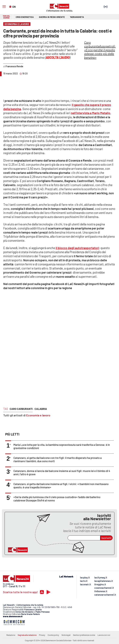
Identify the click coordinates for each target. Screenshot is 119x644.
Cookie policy (53, 635)
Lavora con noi (104, 635)
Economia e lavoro (38, 415)
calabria (41, 409)
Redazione (11, 635)
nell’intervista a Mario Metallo (91, 113)
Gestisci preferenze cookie (84, 635)
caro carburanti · (22, 409)
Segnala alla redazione (27, 635)
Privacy (42, 635)
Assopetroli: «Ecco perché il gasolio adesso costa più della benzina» (100, 50)
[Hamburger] (4, 7)
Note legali (66, 635)
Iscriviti (106, 538)
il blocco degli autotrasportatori (77, 248)
